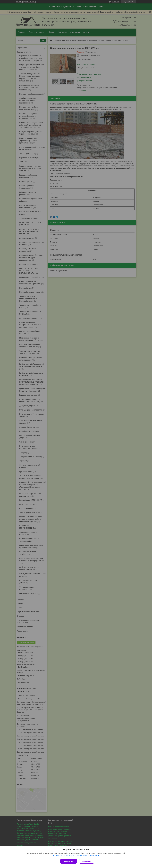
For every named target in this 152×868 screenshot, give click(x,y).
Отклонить (87, 861)
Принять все (69, 861)
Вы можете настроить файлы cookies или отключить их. (75, 856)
